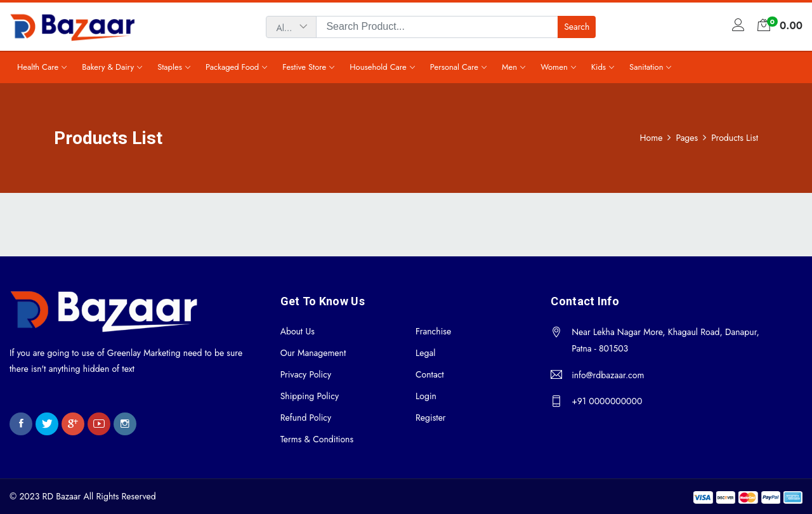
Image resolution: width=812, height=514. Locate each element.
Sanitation (646, 67)
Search (577, 27)
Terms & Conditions (317, 439)
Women (554, 67)
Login (426, 396)
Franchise (433, 331)
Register (431, 418)
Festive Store (304, 67)
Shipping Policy (310, 396)
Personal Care (454, 67)
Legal (425, 353)
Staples (170, 67)
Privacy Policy (306, 374)
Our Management (313, 353)
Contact (430, 374)
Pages (687, 138)
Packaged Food (232, 67)
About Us (298, 331)
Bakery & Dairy (108, 67)
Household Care (378, 67)
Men (509, 67)
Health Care (38, 67)
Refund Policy (306, 418)
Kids (599, 67)
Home (652, 138)
